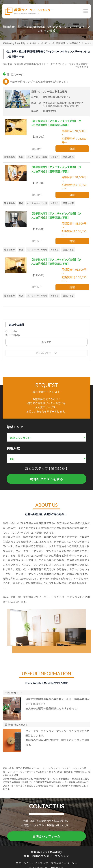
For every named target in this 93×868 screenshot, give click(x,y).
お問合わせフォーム (47, 836)
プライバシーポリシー (64, 863)
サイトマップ (40, 863)
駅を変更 (46, 342)
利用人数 (13, 448)
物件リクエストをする (46, 479)
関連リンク (23, 863)
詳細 (72, 149)
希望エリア (15, 427)
